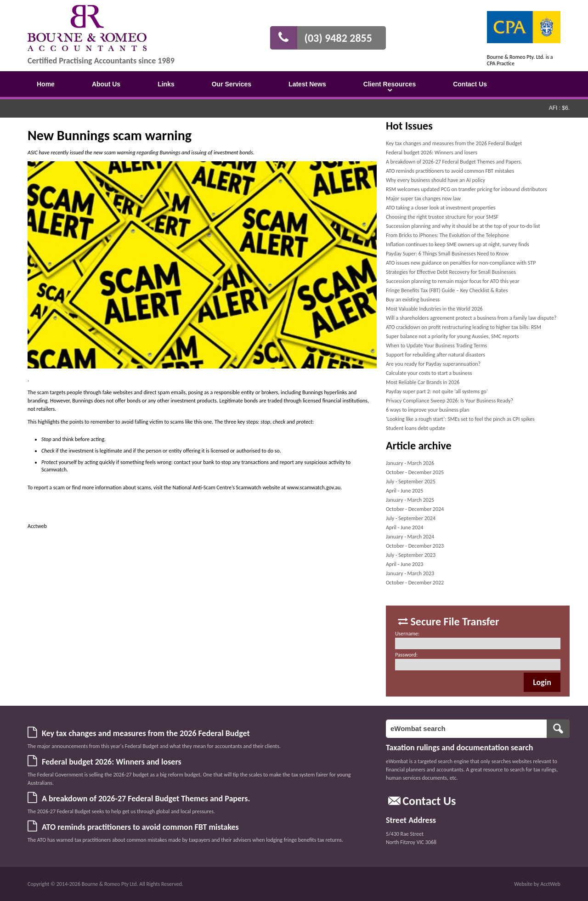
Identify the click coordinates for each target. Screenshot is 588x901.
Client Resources (390, 84)
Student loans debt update (416, 428)
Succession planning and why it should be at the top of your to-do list (463, 226)
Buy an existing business (413, 300)
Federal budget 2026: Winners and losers (432, 153)
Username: (407, 634)
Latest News (307, 84)
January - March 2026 (410, 463)
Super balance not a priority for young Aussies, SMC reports (452, 336)
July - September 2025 (411, 482)
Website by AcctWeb (537, 884)
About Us (106, 84)
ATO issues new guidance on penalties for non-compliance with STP (461, 263)
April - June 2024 (405, 527)
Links (166, 84)
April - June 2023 (405, 564)
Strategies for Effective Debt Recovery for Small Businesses (451, 272)
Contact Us (470, 84)
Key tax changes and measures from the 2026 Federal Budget (454, 143)
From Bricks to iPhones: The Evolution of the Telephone (447, 235)
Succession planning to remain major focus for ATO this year (453, 281)
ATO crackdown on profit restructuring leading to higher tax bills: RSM (464, 327)
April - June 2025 (405, 491)
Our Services (232, 84)
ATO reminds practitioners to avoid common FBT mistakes (450, 171)
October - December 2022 (415, 583)
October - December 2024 (415, 509)
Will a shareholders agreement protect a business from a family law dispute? (471, 318)
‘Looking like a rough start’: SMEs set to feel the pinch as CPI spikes (460, 419)
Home (46, 84)
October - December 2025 (415, 472)
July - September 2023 (411, 555)
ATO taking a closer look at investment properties (441, 208)
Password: (406, 655)
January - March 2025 (410, 500)
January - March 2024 (410, 537)
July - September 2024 (411, 518)
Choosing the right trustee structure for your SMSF (442, 217)
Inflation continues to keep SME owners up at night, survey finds (458, 244)
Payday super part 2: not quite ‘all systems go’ (437, 391)
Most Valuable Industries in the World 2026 (434, 309)
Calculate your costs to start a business (429, 373)
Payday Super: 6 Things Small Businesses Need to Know (447, 254)
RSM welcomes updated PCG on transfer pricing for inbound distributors (466, 189)
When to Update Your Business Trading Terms (436, 346)
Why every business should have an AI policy (435, 180)
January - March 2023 (410, 573)
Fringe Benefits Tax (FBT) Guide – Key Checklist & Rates (447, 290)
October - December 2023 (415, 546)
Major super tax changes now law (423, 198)
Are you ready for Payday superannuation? (433, 364)
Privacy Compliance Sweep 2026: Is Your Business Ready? (449, 401)
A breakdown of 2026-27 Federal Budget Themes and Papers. (454, 162)
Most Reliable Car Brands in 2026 (423, 382)
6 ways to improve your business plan (428, 410)
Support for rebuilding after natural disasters (435, 355)
